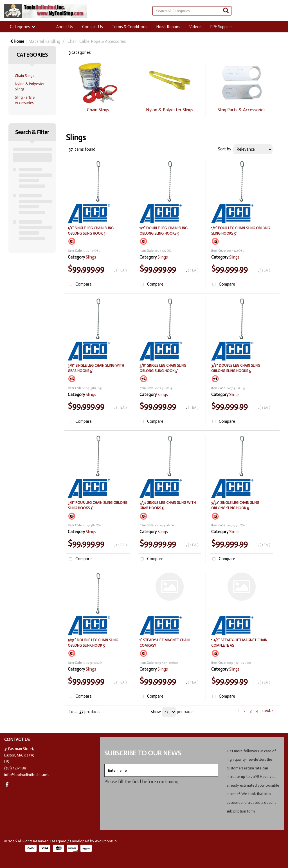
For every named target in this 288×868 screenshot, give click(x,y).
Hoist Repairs (168, 27)
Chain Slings (24, 76)
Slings (91, 257)
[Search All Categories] (192, 11)
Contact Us (93, 27)
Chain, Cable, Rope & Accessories (97, 41)
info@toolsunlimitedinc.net (26, 775)
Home (17, 41)
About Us (65, 27)
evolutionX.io (106, 841)
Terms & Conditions (130, 27)
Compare (79, 285)
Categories (20, 27)
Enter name (106, 764)
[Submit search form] (226, 11)
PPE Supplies (221, 27)
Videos (195, 27)
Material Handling (44, 41)
